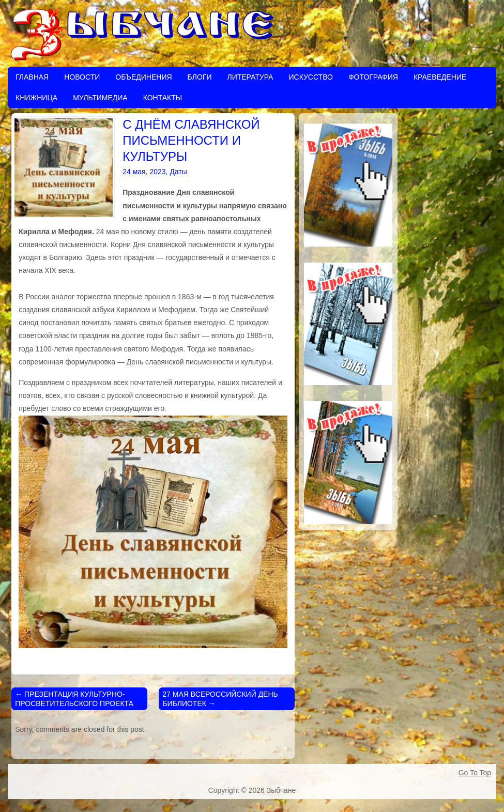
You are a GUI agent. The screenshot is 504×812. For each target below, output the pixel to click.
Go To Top (475, 773)
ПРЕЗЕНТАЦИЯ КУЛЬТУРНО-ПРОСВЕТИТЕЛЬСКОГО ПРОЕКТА (74, 699)
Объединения (143, 77)
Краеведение (440, 77)
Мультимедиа (100, 98)
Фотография (373, 77)
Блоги (200, 77)
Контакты (163, 98)
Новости (82, 77)
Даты (178, 172)
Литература (250, 77)
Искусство (310, 77)
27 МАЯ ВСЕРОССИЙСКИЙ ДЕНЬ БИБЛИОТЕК (220, 699)
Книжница (36, 98)
